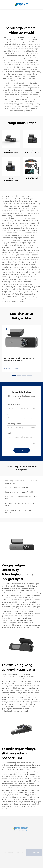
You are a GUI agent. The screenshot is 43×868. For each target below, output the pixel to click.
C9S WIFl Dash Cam (11, 179)
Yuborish (22, 450)
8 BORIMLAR (32, 178)
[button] (14, 376)
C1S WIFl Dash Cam (11, 152)
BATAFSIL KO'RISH (11, 369)
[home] (22, 5)
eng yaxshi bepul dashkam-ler (17, 488)
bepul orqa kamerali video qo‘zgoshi (19, 492)
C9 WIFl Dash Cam (32, 152)
